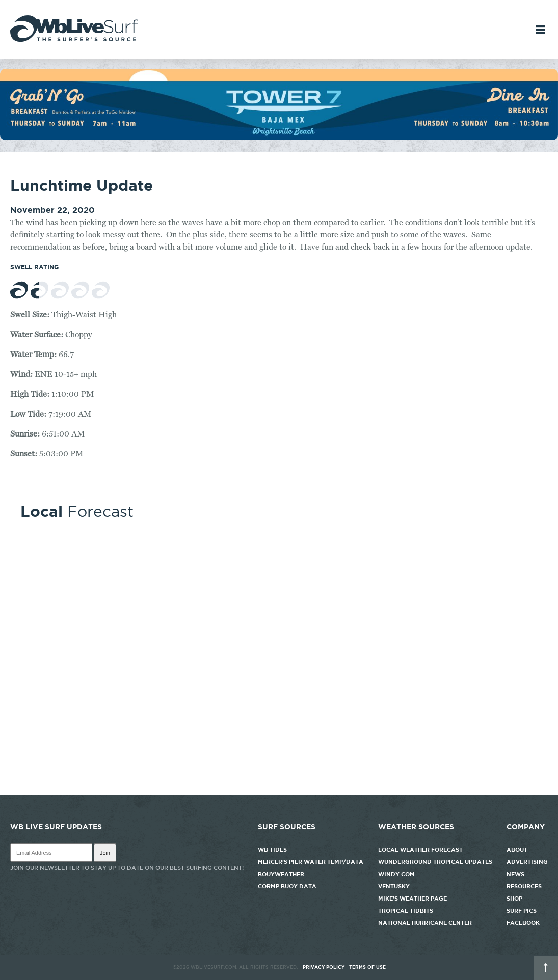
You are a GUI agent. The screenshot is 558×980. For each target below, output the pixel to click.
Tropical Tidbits (406, 911)
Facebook (523, 923)
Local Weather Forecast (420, 850)
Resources (524, 886)
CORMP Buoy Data (287, 886)
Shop (514, 899)
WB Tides (272, 850)
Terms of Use (367, 967)
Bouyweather (281, 874)
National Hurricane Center (425, 923)
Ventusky (394, 886)
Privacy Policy (324, 967)
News (515, 874)
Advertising (527, 862)
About (517, 850)
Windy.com (396, 874)
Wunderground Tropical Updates (435, 862)
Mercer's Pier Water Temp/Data (311, 862)
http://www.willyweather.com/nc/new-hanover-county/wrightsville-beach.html (279, 790)
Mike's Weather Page (413, 899)
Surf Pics (522, 911)
